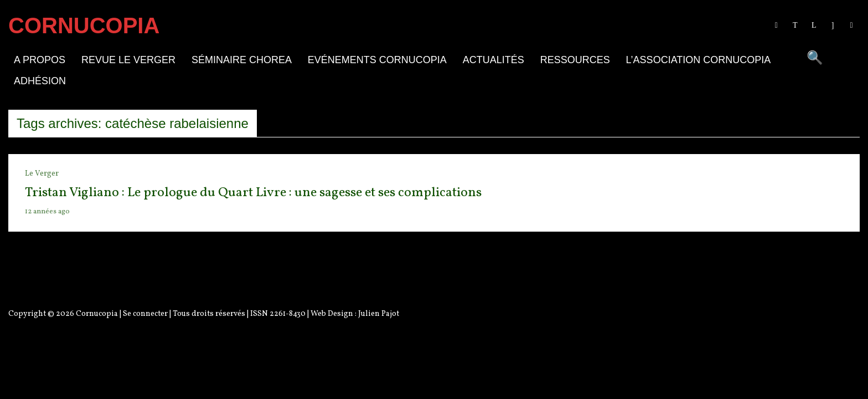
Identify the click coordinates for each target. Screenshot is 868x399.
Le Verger (42, 174)
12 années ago (47, 212)
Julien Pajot (379, 314)
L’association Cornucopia (699, 60)
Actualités (494, 60)
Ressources (575, 60)
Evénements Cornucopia (377, 60)
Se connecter (145, 314)
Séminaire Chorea (242, 60)
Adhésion (40, 81)
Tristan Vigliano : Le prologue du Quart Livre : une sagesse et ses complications (253, 193)
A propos (40, 60)
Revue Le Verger (128, 60)
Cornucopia (97, 314)
